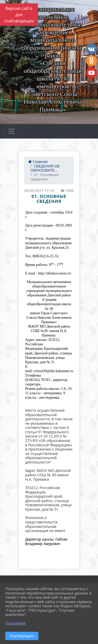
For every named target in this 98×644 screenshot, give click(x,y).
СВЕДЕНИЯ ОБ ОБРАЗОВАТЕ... (45, 168)
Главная (38, 162)
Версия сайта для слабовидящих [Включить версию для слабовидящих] (19, 15)
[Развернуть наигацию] (11, 131)
